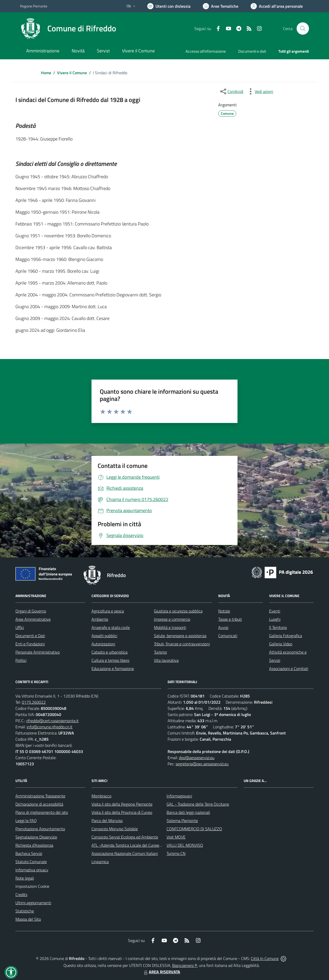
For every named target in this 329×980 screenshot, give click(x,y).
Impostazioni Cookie (32, 886)
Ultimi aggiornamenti (33, 903)
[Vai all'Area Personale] (277, 6)
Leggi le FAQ (26, 821)
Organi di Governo (31, 611)
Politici (21, 660)
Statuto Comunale (31, 862)
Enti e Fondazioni (30, 644)
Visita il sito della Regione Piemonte (122, 804)
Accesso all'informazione (206, 51)
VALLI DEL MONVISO (185, 845)
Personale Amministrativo (38, 652)
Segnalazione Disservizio (36, 837)
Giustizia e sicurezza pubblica (178, 611)
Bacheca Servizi (29, 853)
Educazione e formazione (113, 668)
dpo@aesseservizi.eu (197, 758)
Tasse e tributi (230, 619)
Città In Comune (265, 958)
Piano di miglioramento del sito (42, 812)
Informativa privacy (32, 870)
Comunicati (228, 636)
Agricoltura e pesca (108, 611)
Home (46, 73)
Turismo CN (176, 853)
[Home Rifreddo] (68, 29)
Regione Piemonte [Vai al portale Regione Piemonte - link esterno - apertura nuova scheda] (34, 6)
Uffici (20, 627)
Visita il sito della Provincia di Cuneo (122, 812)
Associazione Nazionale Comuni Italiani (125, 853)
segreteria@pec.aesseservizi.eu (202, 764)
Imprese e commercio (172, 619)
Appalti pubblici (104, 636)
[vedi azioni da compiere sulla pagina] (260, 91)
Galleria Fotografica (286, 636)
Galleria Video (281, 644)
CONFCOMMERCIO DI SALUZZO (194, 829)
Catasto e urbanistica (109, 652)
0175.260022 (34, 702)
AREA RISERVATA (161, 972)
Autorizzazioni (103, 644)
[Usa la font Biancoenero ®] (169, 6)
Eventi (275, 611)
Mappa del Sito (28, 919)
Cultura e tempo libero (110, 660)
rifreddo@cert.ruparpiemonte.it (52, 721)
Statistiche (25, 911)
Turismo (160, 652)
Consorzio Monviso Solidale (115, 829)
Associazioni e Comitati (289, 668)
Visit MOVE (176, 837)
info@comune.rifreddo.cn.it (50, 727)
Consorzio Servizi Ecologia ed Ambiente (125, 837)
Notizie (224, 611)
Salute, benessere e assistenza (180, 636)
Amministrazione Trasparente (40, 796)
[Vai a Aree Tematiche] (221, 6)
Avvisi (223, 627)
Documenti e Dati (30, 636)
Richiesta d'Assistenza (34, 845)
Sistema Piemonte (182, 821)
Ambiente (100, 619)
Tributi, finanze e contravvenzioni (182, 644)
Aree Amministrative (33, 619)
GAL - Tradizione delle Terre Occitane (198, 804)
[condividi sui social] (231, 91)
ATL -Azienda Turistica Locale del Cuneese (127, 845)
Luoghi (275, 619)
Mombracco (101, 796)
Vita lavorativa (166, 660)
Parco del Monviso (107, 821)
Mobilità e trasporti (170, 627)
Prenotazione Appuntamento (40, 829)
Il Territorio (278, 627)
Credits (21, 894)
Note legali (25, 878)
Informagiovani (179, 796)
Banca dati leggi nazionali (188, 812)
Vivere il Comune (72, 73)
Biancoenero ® (185, 965)
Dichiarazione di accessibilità (39, 804)
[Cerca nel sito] (303, 29)
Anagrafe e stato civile (111, 627)
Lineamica (100, 862)
